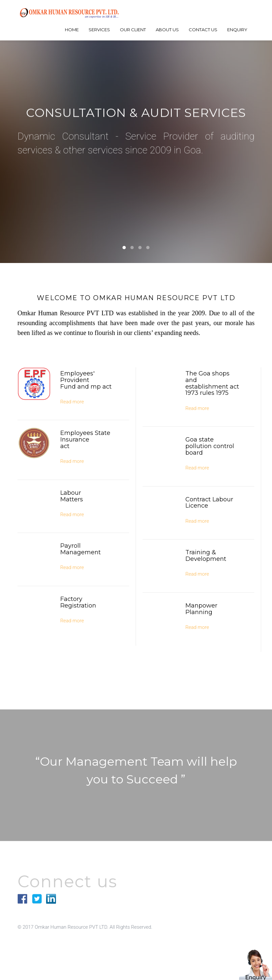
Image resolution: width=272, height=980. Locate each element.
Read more (72, 402)
